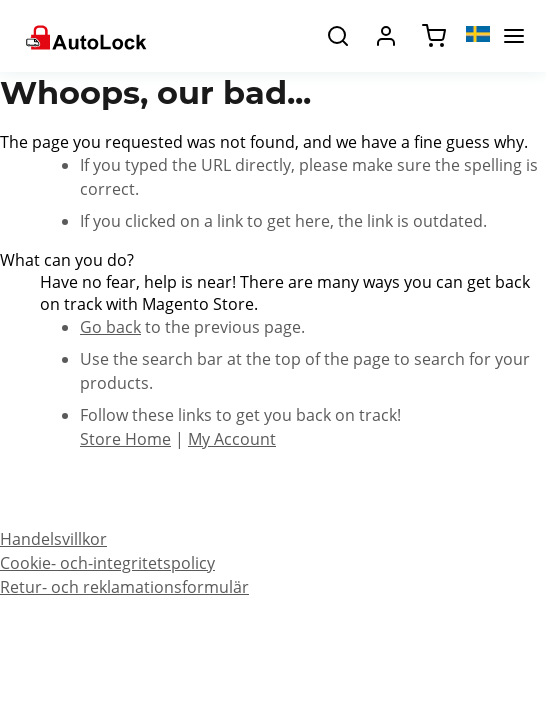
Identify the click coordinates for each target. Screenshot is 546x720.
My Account (232, 439)
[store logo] (84, 36)
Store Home (125, 439)
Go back (110, 327)
